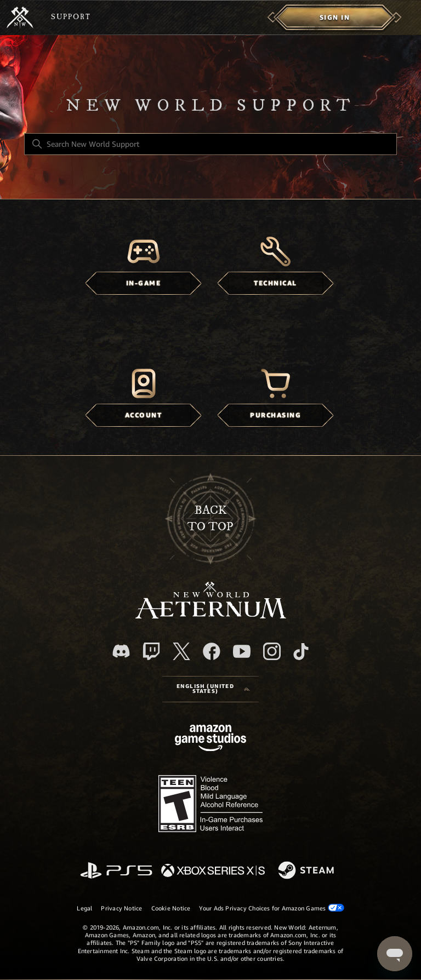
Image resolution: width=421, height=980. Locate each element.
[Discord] (121, 651)
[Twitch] (151, 651)
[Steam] (307, 871)
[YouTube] (242, 651)
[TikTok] (301, 651)
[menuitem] (335, 18)
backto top (210, 518)
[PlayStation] (116, 871)
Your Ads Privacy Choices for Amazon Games (271, 908)
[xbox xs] (213, 871)
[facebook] (212, 651)
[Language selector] (210, 689)
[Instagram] (272, 651)
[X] (181, 651)
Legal (84, 908)
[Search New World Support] (210, 144)
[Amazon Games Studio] (210, 740)
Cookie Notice (171, 908)
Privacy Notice (121, 908)
